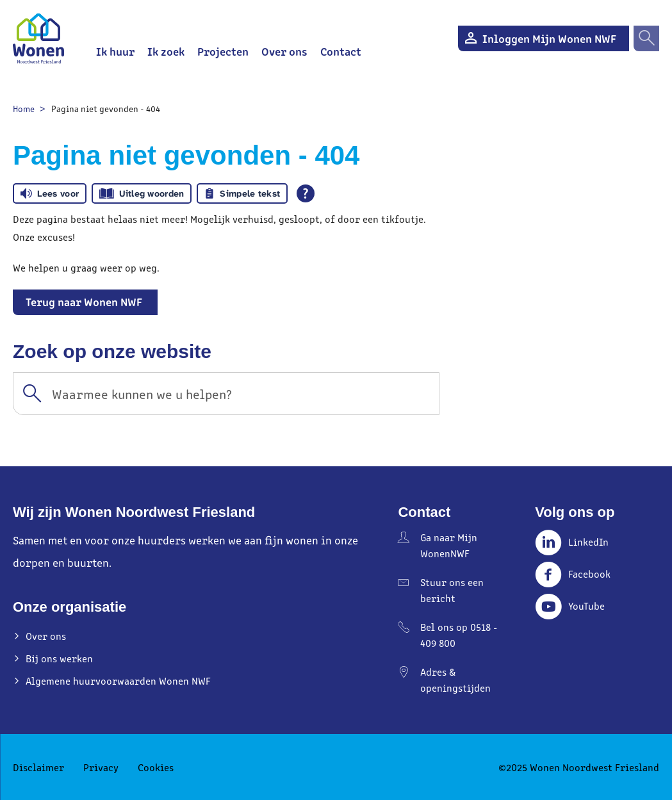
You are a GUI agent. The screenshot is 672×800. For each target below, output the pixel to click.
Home (24, 109)
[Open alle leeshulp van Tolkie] (306, 193)
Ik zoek (166, 51)
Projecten (223, 51)
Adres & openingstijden (455, 680)
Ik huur (115, 51)
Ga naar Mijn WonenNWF (449, 545)
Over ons (284, 51)
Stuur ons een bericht (452, 590)
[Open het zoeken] (646, 38)
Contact (341, 51)
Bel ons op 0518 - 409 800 (459, 635)
